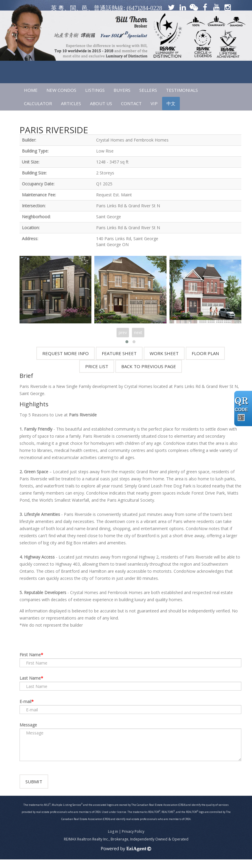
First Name (30, 655)
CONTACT (131, 103)
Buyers (122, 90)
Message (28, 725)
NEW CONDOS (61, 90)
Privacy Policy (133, 840)
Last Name (30, 678)
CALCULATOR (38, 103)
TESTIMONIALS (182, 90)
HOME (31, 90)
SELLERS (148, 90)
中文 (171, 103)
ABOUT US (101, 103)
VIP (154, 103)
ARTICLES (71, 103)
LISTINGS (95, 90)
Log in (113, 840)
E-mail (25, 701)
